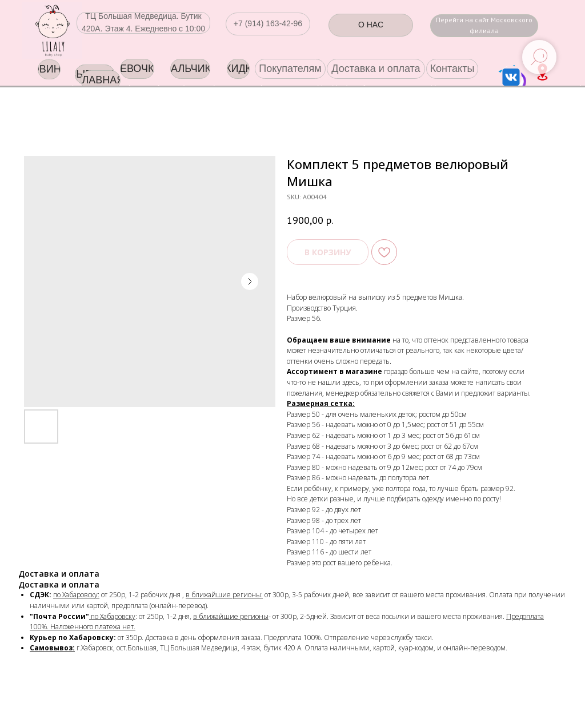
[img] (52, 31)
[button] (268, 24)
